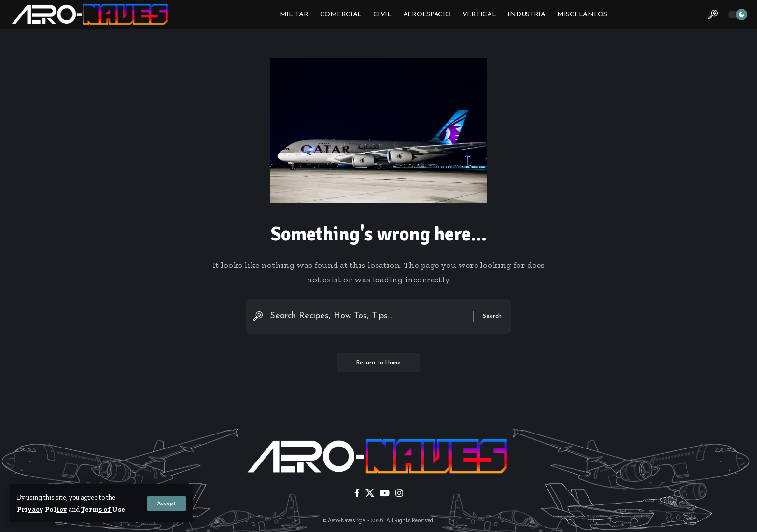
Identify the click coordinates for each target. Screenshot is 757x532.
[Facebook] (357, 493)
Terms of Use (103, 509)
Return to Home (378, 363)
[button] (167, 504)
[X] (370, 493)
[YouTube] (385, 493)
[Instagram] (399, 493)
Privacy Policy (42, 509)
